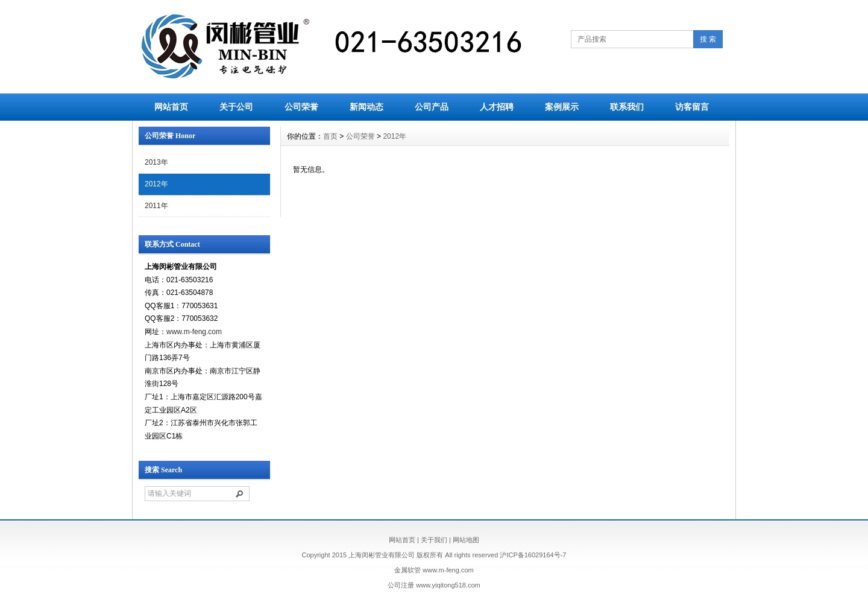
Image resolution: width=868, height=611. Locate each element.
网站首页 (171, 107)
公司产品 (432, 107)
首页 (330, 136)
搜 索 (708, 39)
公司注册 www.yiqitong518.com (434, 585)
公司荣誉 (301, 107)
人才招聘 (497, 107)
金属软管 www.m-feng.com (434, 570)
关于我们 (434, 540)
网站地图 (466, 540)
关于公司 (236, 107)
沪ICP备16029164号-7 (533, 555)
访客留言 (692, 107)
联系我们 (627, 107)
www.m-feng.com (194, 332)
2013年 (156, 162)
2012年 (156, 184)
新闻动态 (366, 107)
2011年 (156, 206)
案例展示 (562, 107)
